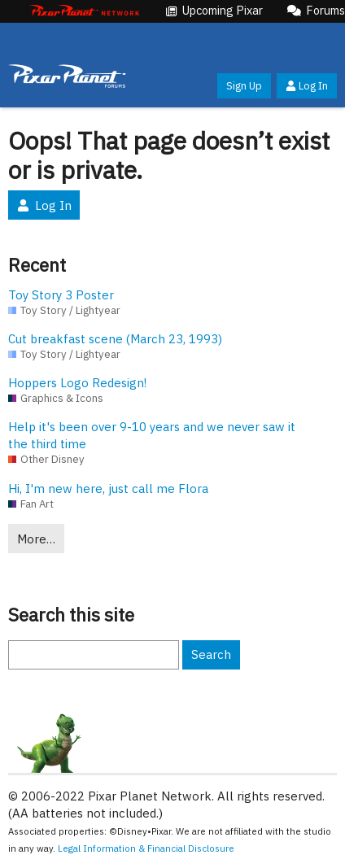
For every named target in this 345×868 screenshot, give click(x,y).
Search (211, 654)
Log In (307, 86)
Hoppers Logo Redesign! (77, 383)
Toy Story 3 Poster (61, 295)
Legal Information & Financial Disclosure (146, 848)
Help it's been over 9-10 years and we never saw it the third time (152, 435)
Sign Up (244, 86)
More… (36, 539)
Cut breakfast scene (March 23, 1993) (115, 339)
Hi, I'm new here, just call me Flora (108, 489)
